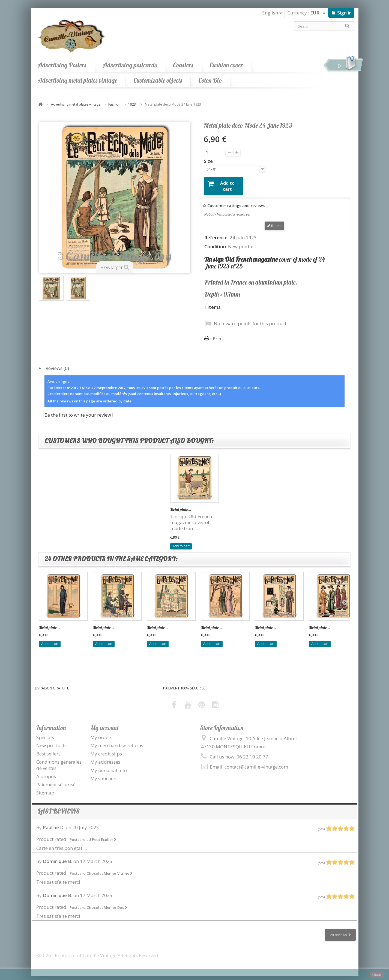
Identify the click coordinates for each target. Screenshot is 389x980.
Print (218, 334)
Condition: (216, 242)
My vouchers (104, 774)
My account (104, 724)
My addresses (105, 758)
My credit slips (106, 750)
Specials (45, 733)
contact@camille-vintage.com (256, 763)
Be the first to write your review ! (79, 410)
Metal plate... (181, 505)
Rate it (274, 222)
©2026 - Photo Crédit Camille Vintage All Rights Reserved (97, 951)
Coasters (183, 65)
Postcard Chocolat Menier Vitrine (101, 869)
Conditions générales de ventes (59, 761)
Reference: (216, 233)
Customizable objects (158, 80)
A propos (46, 772)
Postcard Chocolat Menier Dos (99, 903)
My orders (101, 733)
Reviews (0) (57, 364)
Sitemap (45, 788)
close (377, 975)
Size (209, 161)
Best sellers (48, 750)
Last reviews (59, 807)
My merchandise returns (117, 741)
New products (51, 741)
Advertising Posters (62, 65)
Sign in (344, 13)
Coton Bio (210, 80)
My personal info (109, 766)
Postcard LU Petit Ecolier (93, 835)
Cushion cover (226, 65)
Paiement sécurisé (56, 780)
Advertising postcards (130, 65)
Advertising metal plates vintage (77, 80)
